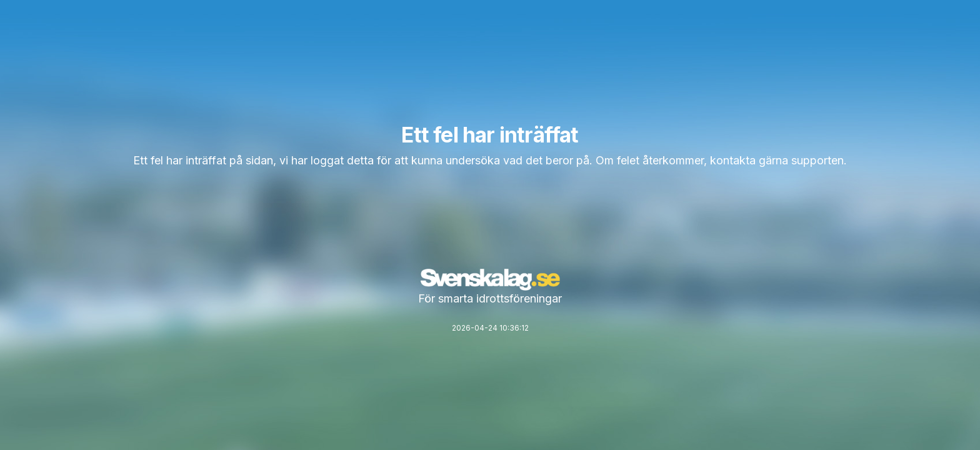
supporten (817, 160)
